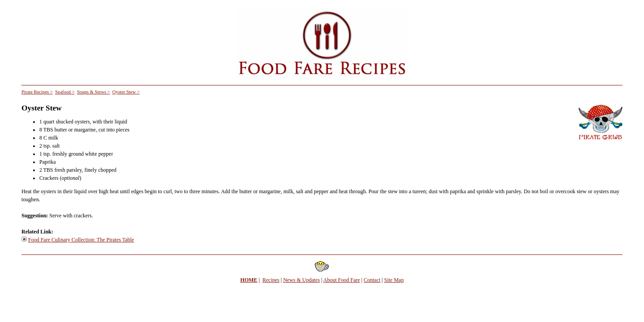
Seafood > (65, 92)
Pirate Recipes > (37, 92)
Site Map (394, 280)
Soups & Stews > (93, 92)
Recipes (271, 280)
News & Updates (301, 280)
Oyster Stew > (126, 92)
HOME (249, 280)
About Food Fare (342, 280)
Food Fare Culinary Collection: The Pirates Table (81, 240)
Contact (372, 280)
